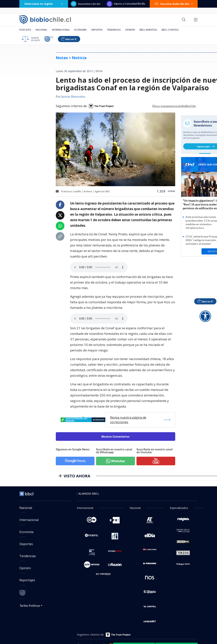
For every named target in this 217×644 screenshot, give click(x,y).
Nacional (42, 30)
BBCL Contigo (170, 30)
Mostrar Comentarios (115, 437)
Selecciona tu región (44, 4)
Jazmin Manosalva (73, 97)
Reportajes (27, 580)
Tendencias (114, 30)
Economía (81, 30)
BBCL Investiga (148, 30)
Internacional (61, 30)
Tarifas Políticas (30, 605)
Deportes (97, 30)
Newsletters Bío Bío (86, 4)
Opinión (130, 30)
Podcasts (25, 30)
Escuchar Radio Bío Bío (174, 4)
